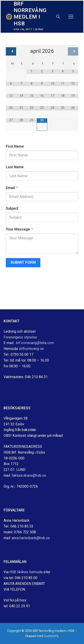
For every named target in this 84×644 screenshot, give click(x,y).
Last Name (15, 167)
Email (10, 188)
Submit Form (23, 262)
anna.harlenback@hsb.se (31, 538)
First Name (15, 146)
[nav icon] (71, 17)
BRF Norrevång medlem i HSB (30, 14)
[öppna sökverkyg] (58, 17)
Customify (51, 636)
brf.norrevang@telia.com (35, 343)
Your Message (18, 229)
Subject (12, 208)
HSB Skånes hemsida (26, 572)
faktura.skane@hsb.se (29, 475)
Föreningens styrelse (20, 337)
